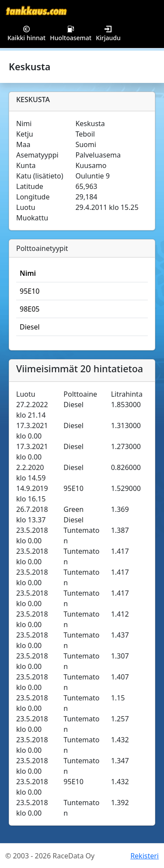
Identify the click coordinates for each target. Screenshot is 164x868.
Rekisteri (145, 856)
